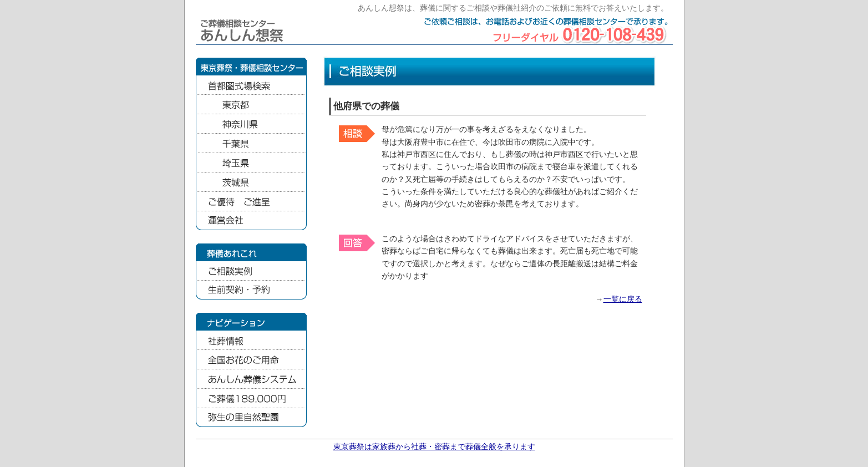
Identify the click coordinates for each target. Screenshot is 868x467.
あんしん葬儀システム (251, 379)
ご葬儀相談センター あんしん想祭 (244, 31)
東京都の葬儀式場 (251, 105)
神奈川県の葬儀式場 (251, 124)
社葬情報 (251, 340)
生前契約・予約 (251, 290)
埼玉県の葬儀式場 (251, 163)
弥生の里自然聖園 (251, 418)
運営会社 (251, 221)
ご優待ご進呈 (251, 202)
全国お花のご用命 (251, 360)
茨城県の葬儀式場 (251, 182)
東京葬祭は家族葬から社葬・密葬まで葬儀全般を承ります (434, 447)
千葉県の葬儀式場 (251, 143)
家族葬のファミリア (251, 399)
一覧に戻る (623, 299)
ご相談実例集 (251, 271)
